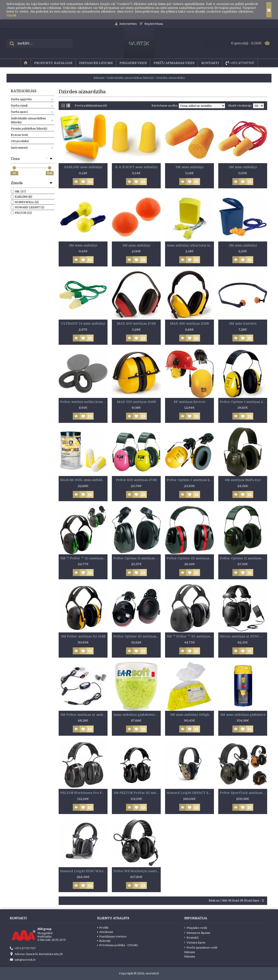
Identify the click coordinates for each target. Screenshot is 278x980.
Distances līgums (197, 933)
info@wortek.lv (23, 960)
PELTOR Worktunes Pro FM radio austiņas (84, 793)
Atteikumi (105, 932)
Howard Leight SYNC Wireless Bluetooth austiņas (84, 871)
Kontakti (191, 937)
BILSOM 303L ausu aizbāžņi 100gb (84, 480)
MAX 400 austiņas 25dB (189, 323)
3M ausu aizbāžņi (189, 167)
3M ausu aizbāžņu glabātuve (243, 715)
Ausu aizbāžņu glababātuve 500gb (137, 715)
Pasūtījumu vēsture (112, 936)
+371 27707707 (23, 949)
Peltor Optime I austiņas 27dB (243, 402)
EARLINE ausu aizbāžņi (83, 167)
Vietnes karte (195, 942)
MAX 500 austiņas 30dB (136, 402)
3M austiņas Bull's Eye (243, 480)
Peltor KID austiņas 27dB (136, 480)
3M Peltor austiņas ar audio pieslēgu (84, 715)
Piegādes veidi (196, 928)
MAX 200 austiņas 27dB (136, 323)
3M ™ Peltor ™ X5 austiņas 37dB (190, 636)
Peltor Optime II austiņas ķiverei (137, 558)
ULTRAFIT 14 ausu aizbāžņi (83, 323)
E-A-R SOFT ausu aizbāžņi (136, 167)
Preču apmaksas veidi (201, 947)
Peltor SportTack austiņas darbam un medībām (243, 793)
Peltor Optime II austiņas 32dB (243, 558)
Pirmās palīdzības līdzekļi (29, 129)
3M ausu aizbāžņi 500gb (189, 715)
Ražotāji (104, 941)
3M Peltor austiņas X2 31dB (83, 636)
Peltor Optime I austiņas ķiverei (190, 480)
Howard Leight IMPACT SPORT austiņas (190, 793)
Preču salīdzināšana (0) (91, 106)
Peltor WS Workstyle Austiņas (137, 871)
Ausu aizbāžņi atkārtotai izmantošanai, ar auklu (190, 245)
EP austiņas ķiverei (189, 402)
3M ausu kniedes (243, 323)
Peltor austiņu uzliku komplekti (84, 402)
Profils (103, 928)
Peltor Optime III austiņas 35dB (190, 558)
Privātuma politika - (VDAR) (117, 945)
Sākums (190, 952)
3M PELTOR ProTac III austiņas (137, 793)
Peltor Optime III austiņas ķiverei (137, 636)
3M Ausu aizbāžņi (83, 245)
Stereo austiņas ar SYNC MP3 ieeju (243, 636)
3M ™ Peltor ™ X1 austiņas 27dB (84, 558)
